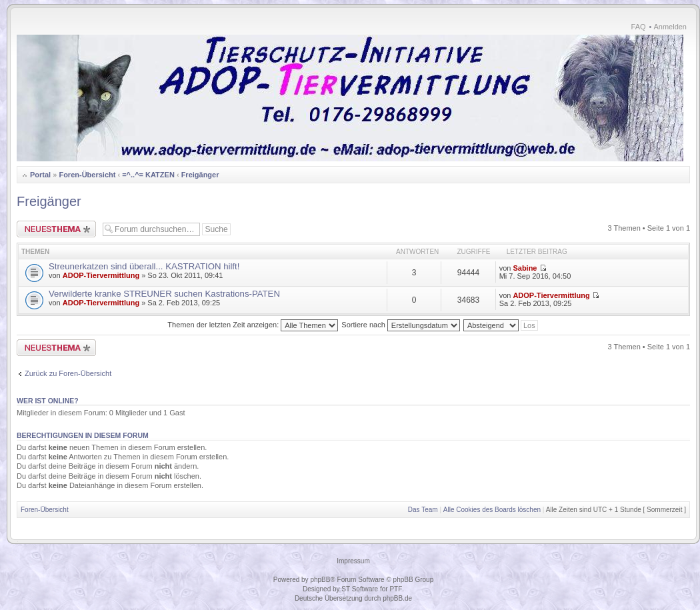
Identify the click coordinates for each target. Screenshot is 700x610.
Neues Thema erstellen (56, 229)
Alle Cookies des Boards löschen (492, 510)
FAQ (639, 27)
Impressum (353, 561)
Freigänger (200, 175)
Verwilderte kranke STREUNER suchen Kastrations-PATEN (164, 294)
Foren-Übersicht (87, 175)
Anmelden (670, 27)
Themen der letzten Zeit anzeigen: (253, 325)
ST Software (360, 589)
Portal (40, 175)
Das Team (423, 510)
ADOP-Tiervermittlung (101, 275)
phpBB (320, 580)
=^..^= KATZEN (148, 175)
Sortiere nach (400, 325)
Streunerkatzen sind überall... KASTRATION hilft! (144, 266)
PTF (396, 589)
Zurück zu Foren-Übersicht (68, 373)
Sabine (525, 268)
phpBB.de (397, 598)
